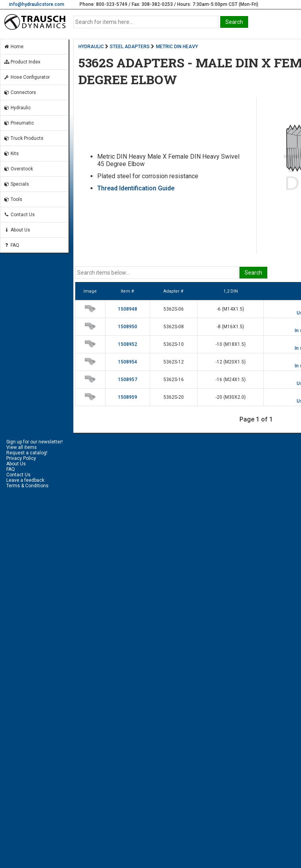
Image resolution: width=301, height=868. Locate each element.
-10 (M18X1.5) (231, 344)
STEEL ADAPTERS (130, 47)
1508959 (128, 397)
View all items (22, 447)
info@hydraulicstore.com (37, 4)
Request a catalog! (27, 453)
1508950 (128, 327)
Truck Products (24, 138)
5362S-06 (174, 309)
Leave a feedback (25, 480)
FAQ (11, 245)
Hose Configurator (27, 77)
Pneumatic (19, 123)
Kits (11, 154)
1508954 (128, 362)
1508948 (128, 309)
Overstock (18, 169)
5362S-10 (174, 344)
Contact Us (19, 215)
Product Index (22, 62)
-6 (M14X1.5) (230, 309)
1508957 (128, 380)
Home (14, 47)
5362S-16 (174, 380)
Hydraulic (17, 108)
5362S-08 (174, 327)
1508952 (128, 344)
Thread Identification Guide (136, 188)
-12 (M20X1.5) (231, 362)
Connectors (20, 92)
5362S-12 (174, 362)
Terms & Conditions (27, 486)
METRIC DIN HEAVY (177, 47)
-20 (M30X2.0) (231, 397)
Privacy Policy (21, 458)
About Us (17, 230)
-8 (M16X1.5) (230, 327)
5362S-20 (174, 397)
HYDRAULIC (91, 47)
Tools (13, 199)
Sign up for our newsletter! (34, 442)
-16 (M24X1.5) (231, 380)
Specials (16, 184)
